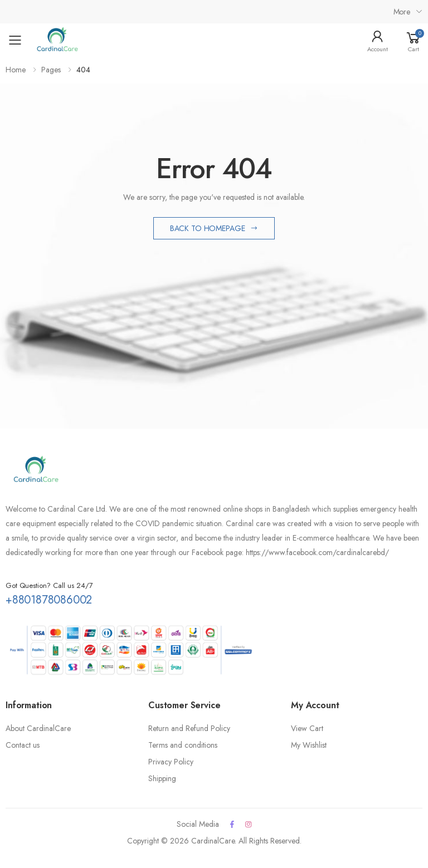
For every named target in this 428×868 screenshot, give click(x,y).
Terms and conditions (183, 745)
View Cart (307, 728)
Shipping (162, 778)
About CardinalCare (38, 728)
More (402, 12)
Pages (51, 70)
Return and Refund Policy (189, 728)
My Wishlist (309, 745)
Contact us (23, 745)
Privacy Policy (171, 762)
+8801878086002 (49, 600)
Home (16, 70)
